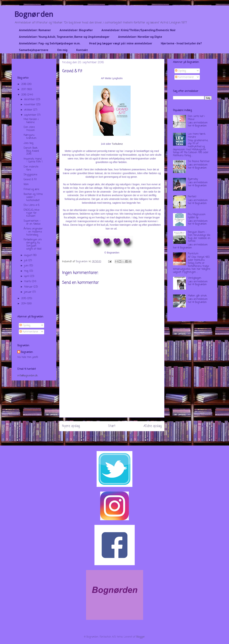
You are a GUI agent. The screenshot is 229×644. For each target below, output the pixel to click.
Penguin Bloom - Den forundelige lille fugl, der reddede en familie (199, 237)
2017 (24, 89)
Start (112, 426)
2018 (24, 84)
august (28, 255)
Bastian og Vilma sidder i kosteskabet (33, 197)
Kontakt (82, 50)
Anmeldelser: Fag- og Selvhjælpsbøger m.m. (50, 43)
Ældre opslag (153, 426)
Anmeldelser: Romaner (35, 30)
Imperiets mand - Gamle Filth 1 (33, 161)
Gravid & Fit (30, 180)
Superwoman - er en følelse (32, 222)
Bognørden (34, 14)
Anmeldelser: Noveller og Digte (140, 37)
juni (27, 266)
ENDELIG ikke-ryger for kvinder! (32, 213)
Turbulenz (117, 144)
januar (28, 292)
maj (27, 271)
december (30, 100)
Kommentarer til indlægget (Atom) (119, 436)
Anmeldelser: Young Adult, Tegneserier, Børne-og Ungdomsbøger (64, 37)
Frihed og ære (31, 189)
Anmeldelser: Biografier (76, 30)
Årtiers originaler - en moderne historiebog (33, 232)
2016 (24, 95)
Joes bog (28, 143)
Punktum (193, 254)
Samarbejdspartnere (34, 50)
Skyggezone (30, 175)
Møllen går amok (197, 296)
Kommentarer (29, 332)
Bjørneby (193, 179)
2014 (24, 304)
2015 (24, 299)
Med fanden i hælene (31, 121)
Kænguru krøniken (30, 137)
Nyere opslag (71, 426)
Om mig (62, 50)
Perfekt (192, 197)
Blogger (141, 637)
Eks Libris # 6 (31, 205)
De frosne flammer (199, 161)
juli (26, 261)
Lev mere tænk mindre (197, 136)
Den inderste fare (31, 168)
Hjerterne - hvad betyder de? (181, 43)
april (27, 276)
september (31, 115)
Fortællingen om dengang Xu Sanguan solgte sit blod (33, 244)
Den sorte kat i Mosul (196, 118)
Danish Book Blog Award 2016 (31, 151)
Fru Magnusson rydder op (197, 216)
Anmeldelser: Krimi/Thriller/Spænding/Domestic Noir (138, 30)
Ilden (26, 184)
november (30, 105)
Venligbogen (195, 278)
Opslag (25, 325)
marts (28, 282)
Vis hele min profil (28, 357)
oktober (29, 110)
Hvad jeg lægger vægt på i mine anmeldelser (121, 43)
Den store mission (29, 129)
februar (29, 287)
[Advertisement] (112, 392)
